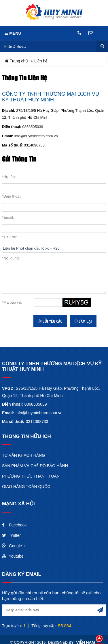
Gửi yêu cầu (50, 321)
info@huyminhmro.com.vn (36, 136)
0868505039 (33, 127)
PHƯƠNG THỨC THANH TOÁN (31, 476)
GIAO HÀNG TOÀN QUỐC (26, 487)
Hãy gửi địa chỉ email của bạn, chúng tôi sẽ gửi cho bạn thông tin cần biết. (51, 596)
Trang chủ (16, 61)
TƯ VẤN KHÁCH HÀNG (23, 455)
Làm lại (83, 321)
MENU (13, 33)
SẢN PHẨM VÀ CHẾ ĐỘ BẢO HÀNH (35, 466)
